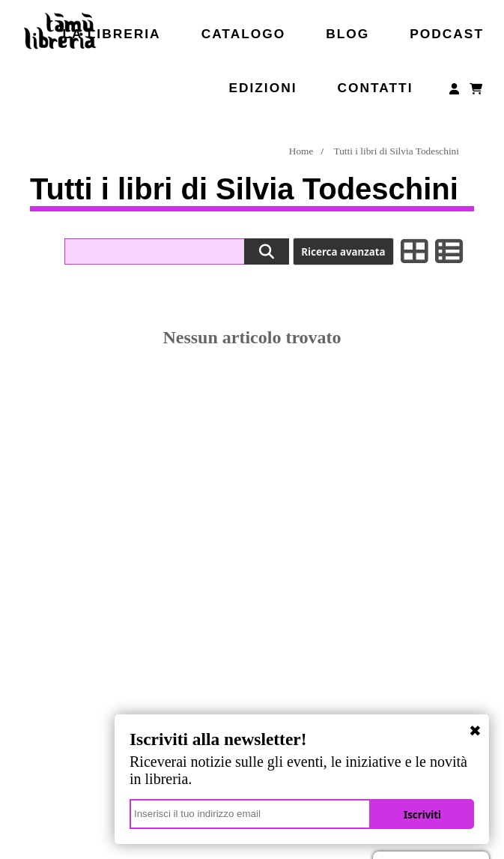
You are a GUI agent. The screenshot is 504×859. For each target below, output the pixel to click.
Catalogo (244, 34)
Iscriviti (422, 815)
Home (301, 151)
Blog (347, 34)
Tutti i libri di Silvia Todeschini (396, 151)
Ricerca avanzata (343, 252)
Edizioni (262, 88)
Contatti (375, 88)
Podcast (447, 34)
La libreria (112, 34)
